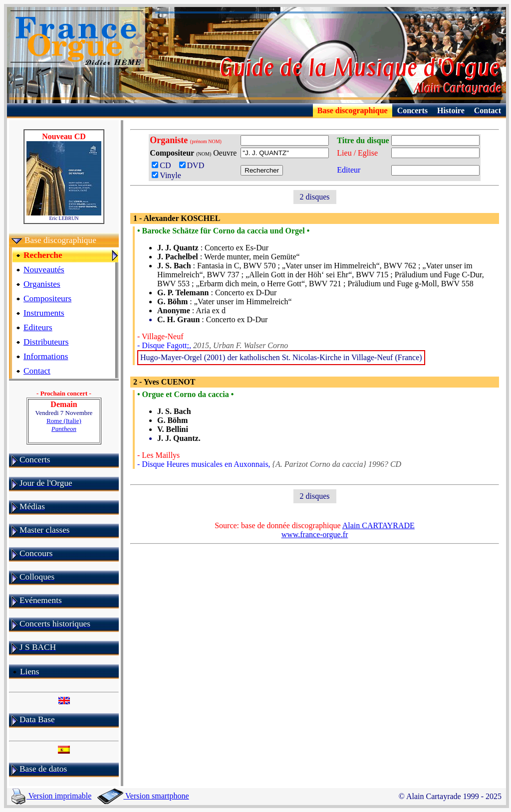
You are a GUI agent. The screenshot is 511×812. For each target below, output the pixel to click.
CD (164, 165)
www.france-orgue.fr (315, 534)
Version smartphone (143, 796)
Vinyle (166, 175)
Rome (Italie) (64, 425)
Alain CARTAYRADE (379, 525)
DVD (194, 165)
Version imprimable (51, 796)
